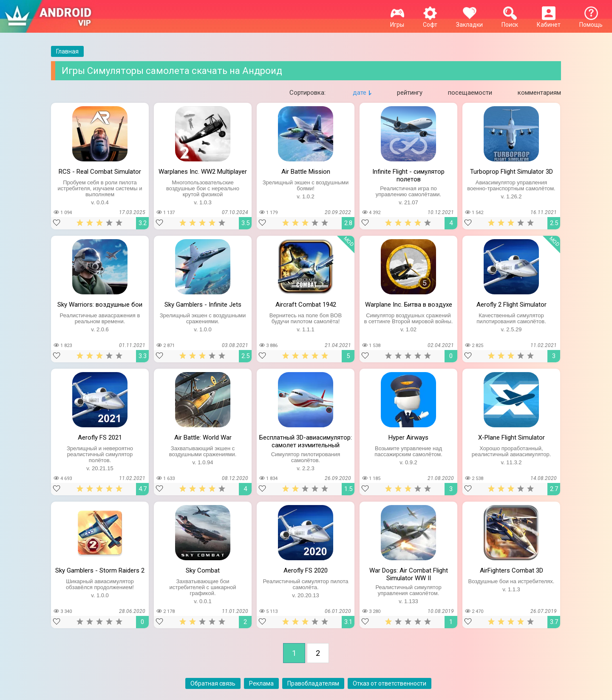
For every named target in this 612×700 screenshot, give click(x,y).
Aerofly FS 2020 (306, 570)
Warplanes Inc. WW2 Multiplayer (203, 172)
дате (360, 93)
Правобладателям (313, 683)
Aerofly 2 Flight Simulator (511, 305)
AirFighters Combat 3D (511, 570)
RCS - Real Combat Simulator (100, 172)
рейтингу (410, 93)
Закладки (469, 21)
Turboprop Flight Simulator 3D (511, 172)
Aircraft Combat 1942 (306, 305)
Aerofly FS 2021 (100, 437)
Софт (430, 21)
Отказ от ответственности (390, 683)
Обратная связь (213, 683)
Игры (397, 21)
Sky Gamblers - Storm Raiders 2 (100, 570)
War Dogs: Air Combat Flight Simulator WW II (409, 573)
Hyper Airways (408, 437)
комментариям (539, 93)
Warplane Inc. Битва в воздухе (409, 305)
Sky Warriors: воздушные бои (100, 305)
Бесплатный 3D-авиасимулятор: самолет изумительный (306, 440)
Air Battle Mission (306, 172)
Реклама (261, 683)
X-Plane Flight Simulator (511, 437)
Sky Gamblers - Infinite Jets (203, 305)
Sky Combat (203, 570)
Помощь (591, 21)
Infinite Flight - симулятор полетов (408, 175)
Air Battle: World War (203, 437)
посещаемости (470, 93)
